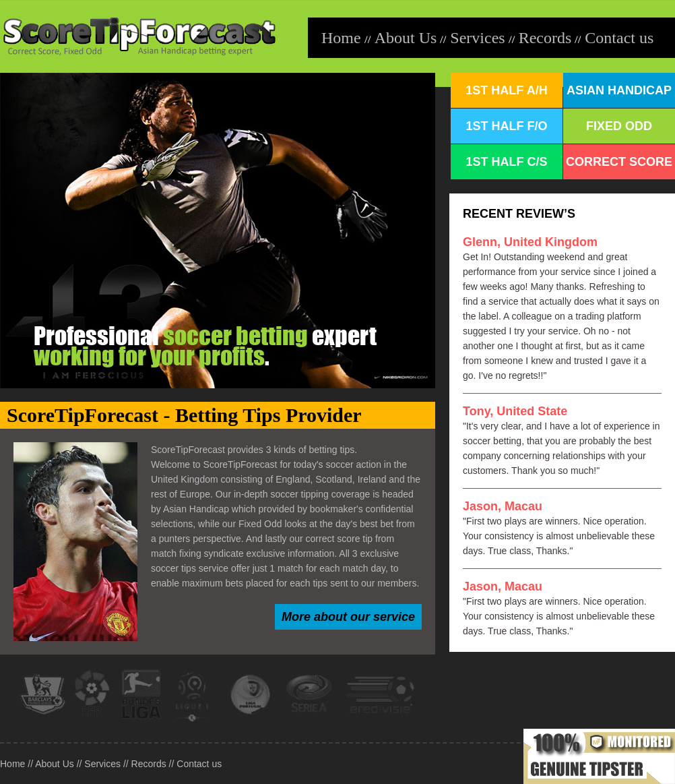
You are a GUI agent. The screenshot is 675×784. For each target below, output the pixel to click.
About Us (406, 38)
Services (477, 38)
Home (341, 38)
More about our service (348, 617)
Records (545, 38)
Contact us (619, 38)
